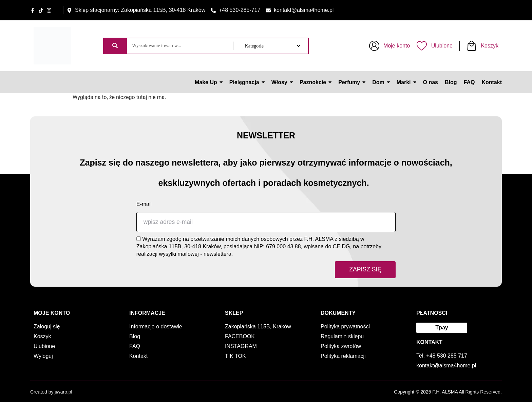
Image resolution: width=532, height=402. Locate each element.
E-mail (144, 204)
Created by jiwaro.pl (51, 392)
